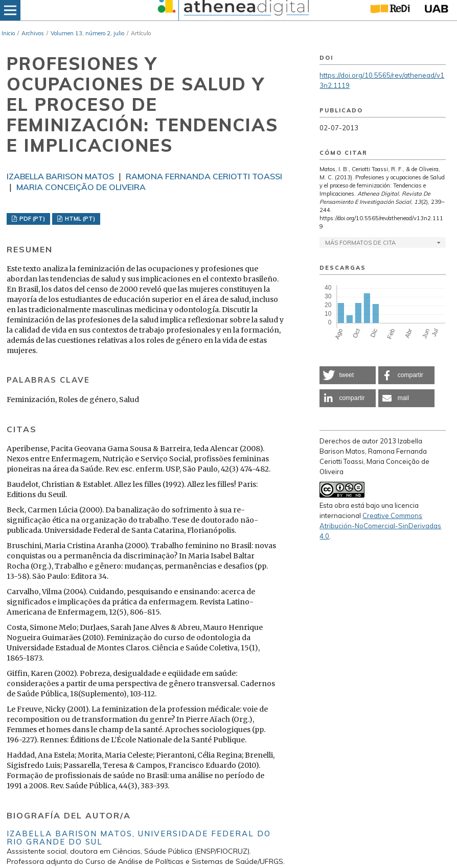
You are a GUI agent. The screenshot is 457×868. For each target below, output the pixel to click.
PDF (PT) (31, 219)
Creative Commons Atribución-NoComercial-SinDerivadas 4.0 (380, 526)
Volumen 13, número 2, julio (87, 33)
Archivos (33, 33)
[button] (348, 375)
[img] (232, 10)
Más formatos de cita (360, 243)
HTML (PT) (79, 219)
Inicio (8, 33)
